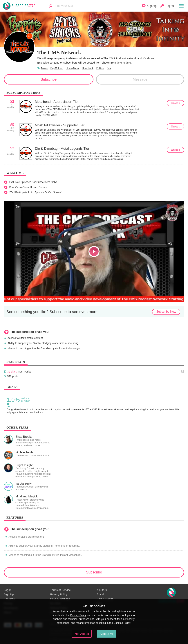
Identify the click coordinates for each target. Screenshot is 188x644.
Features (9, 599)
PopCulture (57, 68)
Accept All (106, 634)
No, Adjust (82, 634)
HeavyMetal (73, 68)
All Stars (102, 590)
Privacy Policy (59, 594)
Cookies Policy (122, 623)
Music (45, 68)
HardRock (88, 68)
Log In (8, 590)
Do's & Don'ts (105, 599)
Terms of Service (60, 590)
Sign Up (9, 594)
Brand (100, 594)
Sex (109, 68)
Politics (100, 68)
